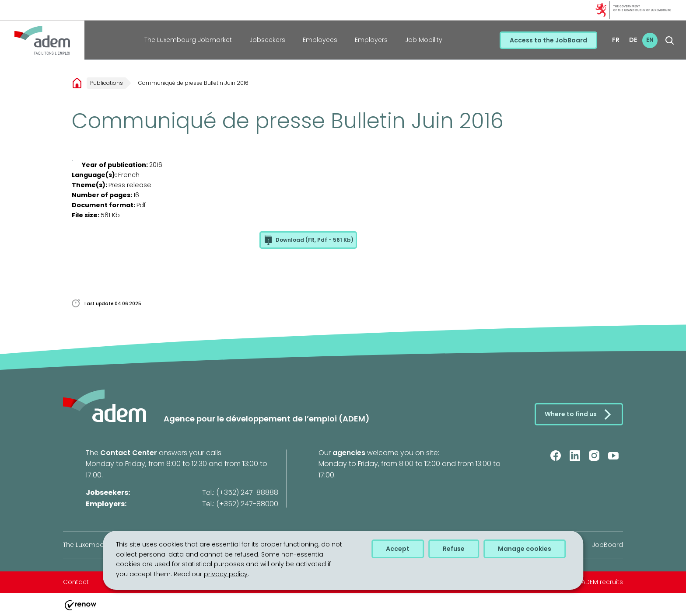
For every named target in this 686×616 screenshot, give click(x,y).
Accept (398, 549)
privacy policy (226, 574)
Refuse (454, 549)
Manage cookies (525, 549)
